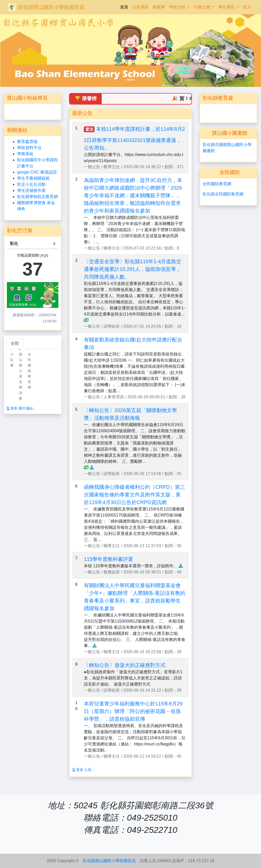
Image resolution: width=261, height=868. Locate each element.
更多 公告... (83, 770)
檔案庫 (159, 7)
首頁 (125, 6)
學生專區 (227, 7)
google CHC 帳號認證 (37, 172)
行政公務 (202, 7)
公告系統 (140, 7)
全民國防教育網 (217, 184)
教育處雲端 (27, 142)
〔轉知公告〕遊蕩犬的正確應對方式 (125, 665)
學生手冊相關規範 (33, 178)
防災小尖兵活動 (31, 184)
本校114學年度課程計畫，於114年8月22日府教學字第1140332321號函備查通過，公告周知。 (134, 138)
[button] (20, 51)
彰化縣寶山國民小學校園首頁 (51, 7)
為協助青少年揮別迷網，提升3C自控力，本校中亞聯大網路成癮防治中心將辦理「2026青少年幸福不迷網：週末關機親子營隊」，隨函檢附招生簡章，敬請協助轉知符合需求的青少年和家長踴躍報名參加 (133, 195)
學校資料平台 (29, 148)
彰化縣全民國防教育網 (223, 194)
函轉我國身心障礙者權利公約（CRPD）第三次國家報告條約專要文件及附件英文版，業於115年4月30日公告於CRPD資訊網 (134, 495)
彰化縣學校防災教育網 (37, 197)
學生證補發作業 (31, 190)
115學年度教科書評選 (108, 559)
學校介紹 (178, 7)
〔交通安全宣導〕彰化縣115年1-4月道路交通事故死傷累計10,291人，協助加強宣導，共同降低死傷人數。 (133, 269)
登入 (247, 7)
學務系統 (25, 154)
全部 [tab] (15, 343)
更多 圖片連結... (21, 408)
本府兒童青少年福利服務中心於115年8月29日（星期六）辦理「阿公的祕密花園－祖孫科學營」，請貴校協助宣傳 (133, 711)
